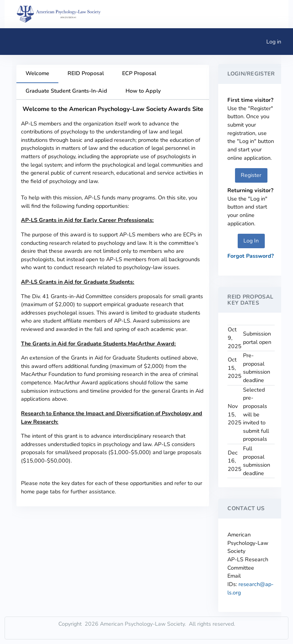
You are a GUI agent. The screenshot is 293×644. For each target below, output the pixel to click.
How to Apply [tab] (143, 91)
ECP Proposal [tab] (139, 73)
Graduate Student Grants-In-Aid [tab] (66, 91)
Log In (251, 241)
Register (251, 175)
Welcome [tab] (37, 73)
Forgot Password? (251, 256)
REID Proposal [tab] (86, 73)
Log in (274, 42)
